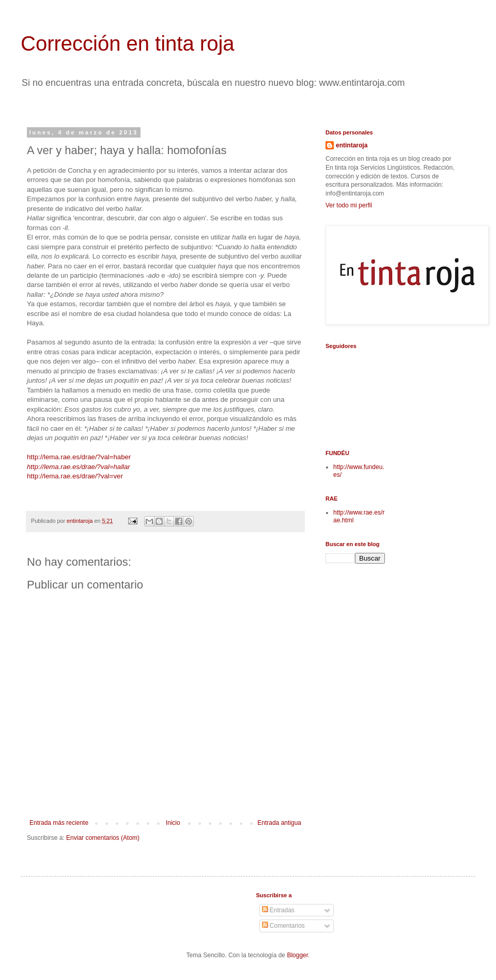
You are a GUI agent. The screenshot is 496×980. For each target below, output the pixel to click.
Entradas (278, 910)
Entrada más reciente (59, 823)
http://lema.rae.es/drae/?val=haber (79, 457)
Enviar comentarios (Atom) (103, 838)
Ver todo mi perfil (349, 205)
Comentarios (283, 926)
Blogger (297, 955)
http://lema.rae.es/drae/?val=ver (75, 476)
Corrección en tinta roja (128, 43)
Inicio (173, 823)
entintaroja (352, 145)
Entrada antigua (279, 823)
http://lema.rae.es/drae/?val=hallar (79, 467)
